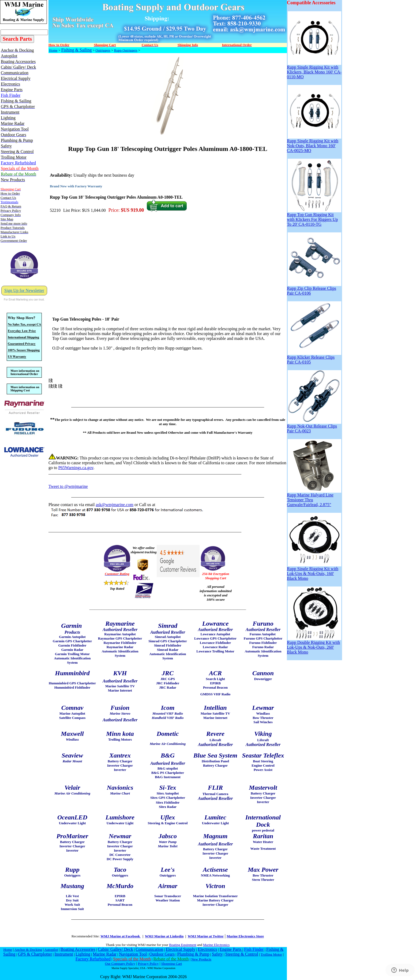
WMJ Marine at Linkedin (164, 936)
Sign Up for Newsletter (24, 290)
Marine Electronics (216, 945)
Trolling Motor (271, 954)
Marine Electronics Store (245, 936)
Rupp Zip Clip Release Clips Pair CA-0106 (314, 289)
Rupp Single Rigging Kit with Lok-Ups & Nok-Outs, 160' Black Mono (314, 572)
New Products (201, 959)
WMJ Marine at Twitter (206, 936)
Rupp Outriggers (126, 50)
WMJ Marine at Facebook (121, 936)
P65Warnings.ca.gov (76, 468)
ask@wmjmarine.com (114, 505)
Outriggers (103, 50)
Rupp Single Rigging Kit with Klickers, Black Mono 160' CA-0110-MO (314, 70)
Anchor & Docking (28, 950)
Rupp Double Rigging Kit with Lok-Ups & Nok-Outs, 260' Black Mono (314, 645)
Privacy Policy (148, 964)
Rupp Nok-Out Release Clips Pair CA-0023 (314, 427)
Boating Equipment (183, 945)
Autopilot (51, 950)
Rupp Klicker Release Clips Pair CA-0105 (314, 358)
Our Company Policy (120, 964)
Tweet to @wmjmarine (68, 486)
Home (53, 50)
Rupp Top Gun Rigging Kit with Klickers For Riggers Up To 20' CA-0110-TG (314, 218)
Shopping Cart (172, 964)
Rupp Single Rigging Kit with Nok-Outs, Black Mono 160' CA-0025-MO (314, 144)
